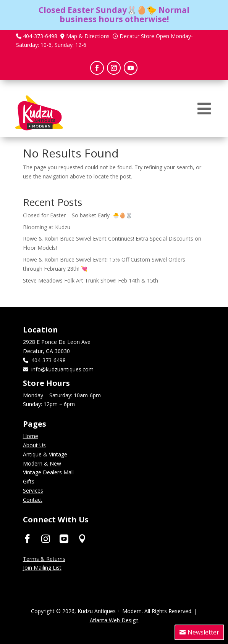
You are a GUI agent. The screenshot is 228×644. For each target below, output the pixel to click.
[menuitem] (204, 109)
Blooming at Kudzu (47, 227)
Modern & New (42, 463)
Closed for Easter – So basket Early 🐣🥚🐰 (78, 215)
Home (31, 436)
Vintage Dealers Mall (48, 472)
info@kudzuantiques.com (62, 369)
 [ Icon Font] (82, 539)
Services (33, 491)
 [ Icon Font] (27, 539)
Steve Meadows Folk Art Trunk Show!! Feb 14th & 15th (91, 280)
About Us (34, 445)
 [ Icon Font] (64, 539)
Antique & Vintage (45, 454)
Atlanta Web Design (114, 620)
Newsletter (203, 632)
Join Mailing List (42, 568)
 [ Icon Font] (46, 539)
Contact (33, 500)
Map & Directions (88, 36)
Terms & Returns (44, 559)
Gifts (29, 481)
